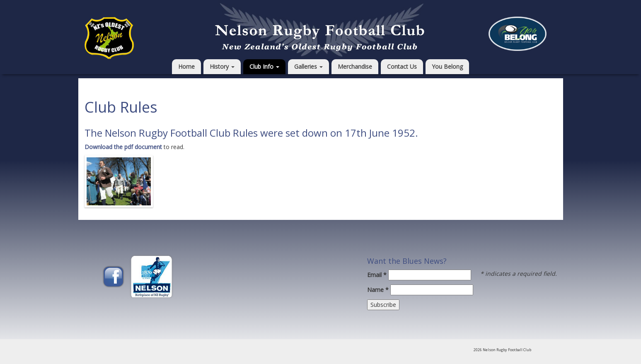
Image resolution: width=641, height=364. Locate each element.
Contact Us (402, 66)
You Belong (447, 66)
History (222, 66)
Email (377, 275)
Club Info (264, 66)
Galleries (308, 66)
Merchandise (355, 66)
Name (378, 290)
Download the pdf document (123, 147)
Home (186, 66)
